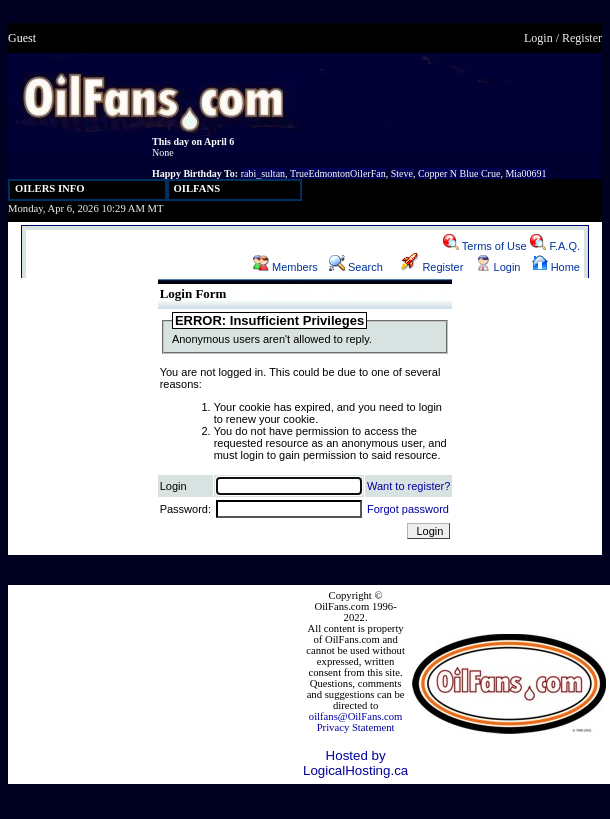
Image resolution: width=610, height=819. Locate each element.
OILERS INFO (50, 188)
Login (538, 38)
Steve (402, 173)
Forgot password (408, 509)
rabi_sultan (263, 173)
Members (285, 267)
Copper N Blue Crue (459, 173)
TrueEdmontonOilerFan (338, 173)
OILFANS (197, 188)
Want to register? (408, 486)
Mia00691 (525, 173)
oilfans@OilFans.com (356, 716)
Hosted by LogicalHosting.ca (355, 763)
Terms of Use (485, 246)
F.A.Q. (555, 246)
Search (356, 267)
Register (582, 38)
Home (556, 267)
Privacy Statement (356, 727)
